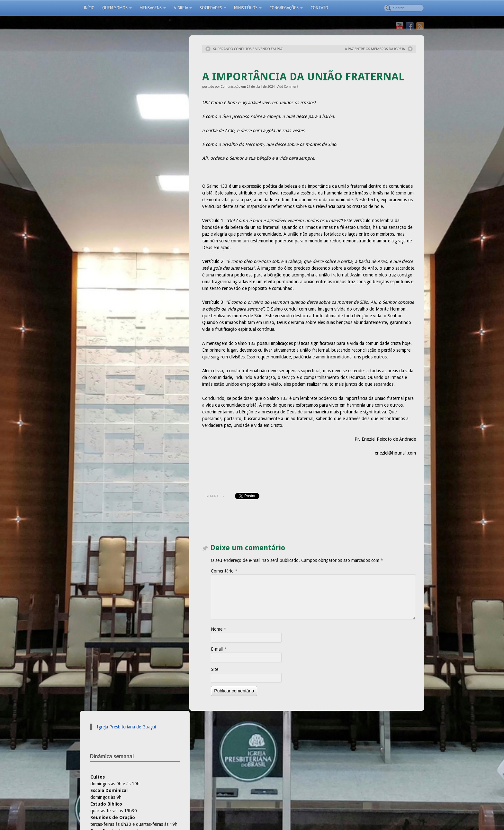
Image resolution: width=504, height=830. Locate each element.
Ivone (98, 258)
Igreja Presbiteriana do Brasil (120, 334)
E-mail (219, 649)
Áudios (264, 747)
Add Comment (288, 86)
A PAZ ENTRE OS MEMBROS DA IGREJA (375, 49)
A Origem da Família (192, 760)
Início (89, 8)
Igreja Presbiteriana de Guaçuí (126, 51)
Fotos (210, 797)
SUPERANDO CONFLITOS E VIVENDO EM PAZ (248, 49)
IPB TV (99, 341)
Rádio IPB (101, 347)
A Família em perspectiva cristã (202, 753)
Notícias (265, 753)
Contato (319, 8)
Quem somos (117, 8)
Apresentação (182, 797)
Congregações (286, 8)
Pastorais (266, 760)
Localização (236, 797)
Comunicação (231, 86)
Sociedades (213, 8)
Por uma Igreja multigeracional (203, 740)
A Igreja (183, 8)
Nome (219, 629)
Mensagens (153, 8)
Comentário (224, 571)
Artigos (264, 740)
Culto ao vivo (318, 797)
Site (215, 669)
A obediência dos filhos (195, 747)
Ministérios (248, 8)
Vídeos (289, 797)
